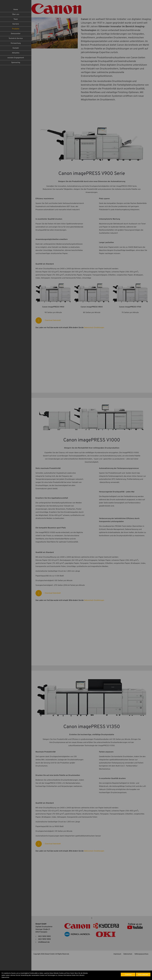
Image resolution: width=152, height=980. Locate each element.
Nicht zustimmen (143, 975)
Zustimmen (128, 975)
